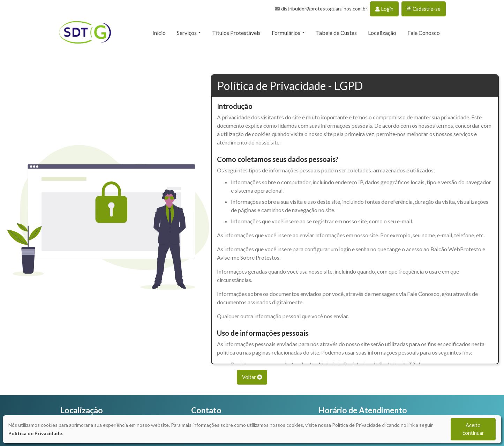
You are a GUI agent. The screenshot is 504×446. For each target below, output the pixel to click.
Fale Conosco (424, 33)
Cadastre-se (424, 9)
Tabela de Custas (336, 33)
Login (384, 9)
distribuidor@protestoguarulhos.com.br (324, 9)
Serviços (187, 33)
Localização (382, 33)
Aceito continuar (473, 429)
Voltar (252, 377)
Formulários (286, 33)
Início (159, 33)
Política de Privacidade (35, 433)
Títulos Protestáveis (236, 33)
